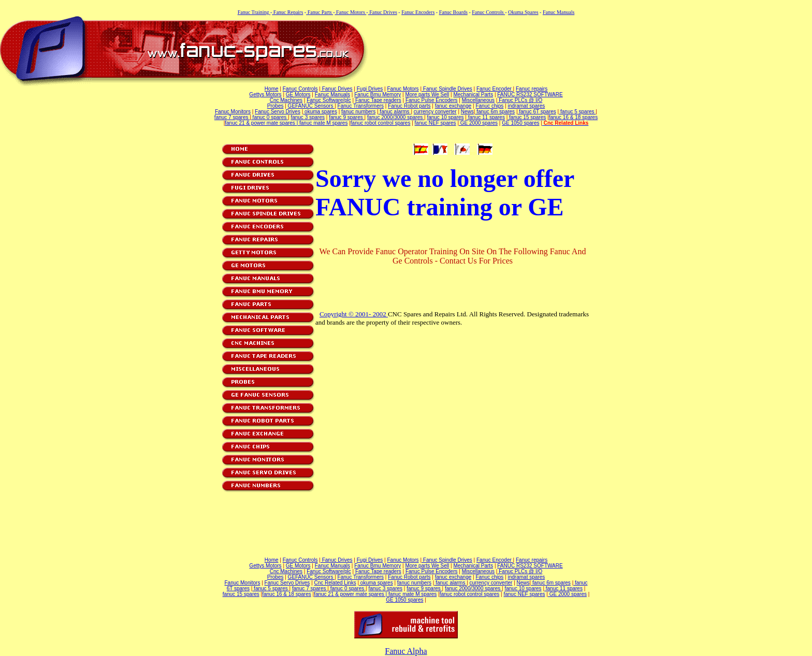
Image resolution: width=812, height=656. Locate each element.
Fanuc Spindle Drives (447, 89)
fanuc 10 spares (445, 117)
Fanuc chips (489, 106)
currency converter (435, 112)
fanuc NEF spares (436, 123)
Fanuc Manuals (559, 12)
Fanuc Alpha (406, 651)
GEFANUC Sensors (311, 106)
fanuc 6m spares (495, 112)
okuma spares (320, 112)
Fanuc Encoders (418, 12)
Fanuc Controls (488, 12)
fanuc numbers (358, 112)
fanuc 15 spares (527, 117)
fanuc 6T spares (537, 112)
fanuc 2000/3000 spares (396, 117)
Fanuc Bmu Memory (378, 94)
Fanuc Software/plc (329, 100)
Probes (275, 106)
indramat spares (527, 106)
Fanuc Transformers (361, 106)
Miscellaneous (478, 100)
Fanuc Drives (383, 12)
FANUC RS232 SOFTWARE (530, 94)
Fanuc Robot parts (409, 106)
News (467, 112)
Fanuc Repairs (287, 12)
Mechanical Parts (473, 94)
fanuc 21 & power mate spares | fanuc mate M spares (286, 123)
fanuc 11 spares (486, 117)
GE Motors (298, 94)
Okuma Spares (523, 12)
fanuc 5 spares (577, 112)
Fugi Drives (370, 89)
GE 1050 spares (520, 123)
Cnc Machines (286, 100)
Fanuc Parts (320, 12)
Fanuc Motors (350, 12)
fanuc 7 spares (232, 117)
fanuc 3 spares (308, 117)
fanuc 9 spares (346, 117)
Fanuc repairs (532, 89)
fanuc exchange (453, 106)
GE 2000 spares (478, 123)
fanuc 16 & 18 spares (574, 117)
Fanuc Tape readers (378, 100)
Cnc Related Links (335, 583)
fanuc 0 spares (270, 117)
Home (272, 89)
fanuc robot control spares (381, 123)
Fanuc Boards (453, 12)
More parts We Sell (427, 94)
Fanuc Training (254, 12)
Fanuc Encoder (495, 89)
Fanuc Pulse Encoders (432, 100)
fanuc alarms (395, 112)
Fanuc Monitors (233, 112)
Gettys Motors (265, 94)
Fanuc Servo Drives (278, 112)
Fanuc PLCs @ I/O (520, 100)
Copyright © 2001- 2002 (354, 314)
